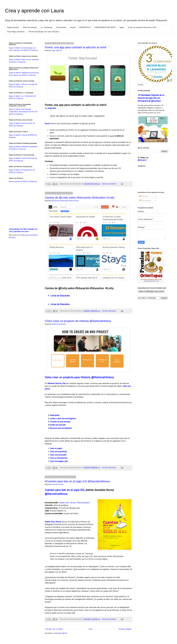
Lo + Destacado (47, 27)
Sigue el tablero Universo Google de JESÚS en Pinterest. (23, 85)
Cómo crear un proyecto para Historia (68, 377)
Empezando (55, 415)
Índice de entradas (30, 27)
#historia (55, 324)
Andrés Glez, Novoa (53, 522)
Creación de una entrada (60, 422)
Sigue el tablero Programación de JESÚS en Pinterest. (22, 171)
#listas (71, 201)
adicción (59, 50)
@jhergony (142, 160)
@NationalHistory (102, 377)
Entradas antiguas (125, 629)
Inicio (91, 629)
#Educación (56, 201)
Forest (47, 123)
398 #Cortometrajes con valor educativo (44, 32)
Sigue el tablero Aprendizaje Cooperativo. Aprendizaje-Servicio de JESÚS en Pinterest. (23, 112)
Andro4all (52, 108)
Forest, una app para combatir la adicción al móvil (75, 47)
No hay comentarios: (109, 184)
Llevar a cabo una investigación (63, 418)
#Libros (61, 484)
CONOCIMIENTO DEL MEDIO (105, 27)
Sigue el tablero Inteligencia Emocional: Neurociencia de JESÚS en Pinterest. (24, 74)
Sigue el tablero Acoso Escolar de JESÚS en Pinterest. (22, 124)
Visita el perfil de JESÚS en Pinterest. (23, 181)
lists (19, 235)
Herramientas (61, 27)
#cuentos (55, 484)
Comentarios (145, 200)
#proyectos (62, 324)
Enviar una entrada (58, 425)
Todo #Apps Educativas (16, 32)
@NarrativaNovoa (56, 494)
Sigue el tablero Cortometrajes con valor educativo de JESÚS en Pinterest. (24, 49)
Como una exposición (58, 451)
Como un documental (58, 458)
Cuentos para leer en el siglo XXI (65, 490)
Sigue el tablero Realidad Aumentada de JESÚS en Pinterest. (23, 148)
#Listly (76, 201)
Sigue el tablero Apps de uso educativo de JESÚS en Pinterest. (24, 61)
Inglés (122, 27)
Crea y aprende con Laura (34, 11)
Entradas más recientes (54, 629)
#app (54, 50)
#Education (64, 201)
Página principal (13, 27)
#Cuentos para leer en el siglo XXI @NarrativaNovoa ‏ (78, 481)
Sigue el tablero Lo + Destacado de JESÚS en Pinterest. (22, 97)
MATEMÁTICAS (85, 27)
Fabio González (83, 503)
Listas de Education (60, 304)
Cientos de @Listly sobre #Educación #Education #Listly (80, 198)
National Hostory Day (56, 383)
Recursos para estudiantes (61, 428)
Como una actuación (58, 455)
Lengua (73, 27)
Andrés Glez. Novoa (67, 503)
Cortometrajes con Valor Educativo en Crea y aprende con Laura (23, 230)
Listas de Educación (60, 296)
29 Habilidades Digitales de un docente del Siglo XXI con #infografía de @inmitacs (151, 98)
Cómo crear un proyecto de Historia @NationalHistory (78, 321)
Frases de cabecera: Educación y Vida (142, 27)
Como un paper (56, 448)
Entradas (144, 196)
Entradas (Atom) (61, 633)
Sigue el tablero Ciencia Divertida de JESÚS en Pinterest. (23, 159)
